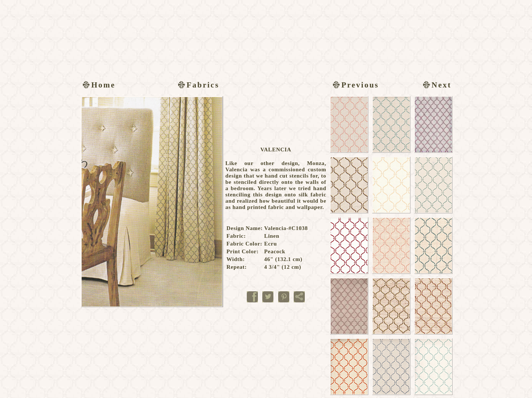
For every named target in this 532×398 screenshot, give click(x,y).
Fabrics (198, 85)
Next (436, 85)
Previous (355, 85)
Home (98, 85)
